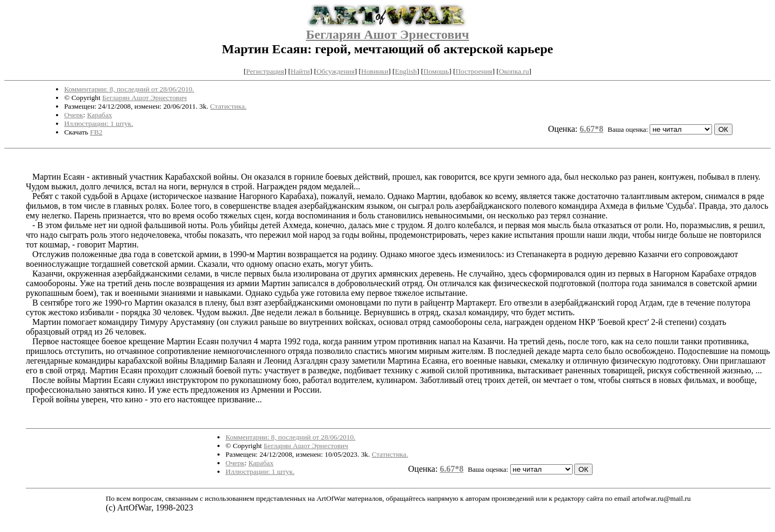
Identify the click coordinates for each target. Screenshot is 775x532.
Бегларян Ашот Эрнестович (387, 34)
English (406, 71)
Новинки (375, 71)
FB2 (96, 132)
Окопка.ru (514, 71)
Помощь (436, 71)
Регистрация (265, 71)
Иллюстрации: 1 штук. (98, 123)
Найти (300, 71)
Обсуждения (336, 71)
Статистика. (228, 106)
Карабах (100, 115)
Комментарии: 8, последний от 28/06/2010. (129, 89)
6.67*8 (591, 129)
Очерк (73, 115)
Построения (474, 71)
